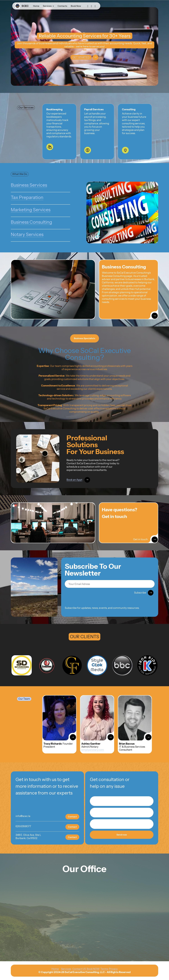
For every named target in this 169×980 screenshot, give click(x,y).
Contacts (62, 6)
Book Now (76, 6)
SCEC (25, 6)
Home (36, 6)
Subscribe (144, 593)
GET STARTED (81, 57)
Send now (122, 835)
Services (47, 6)
